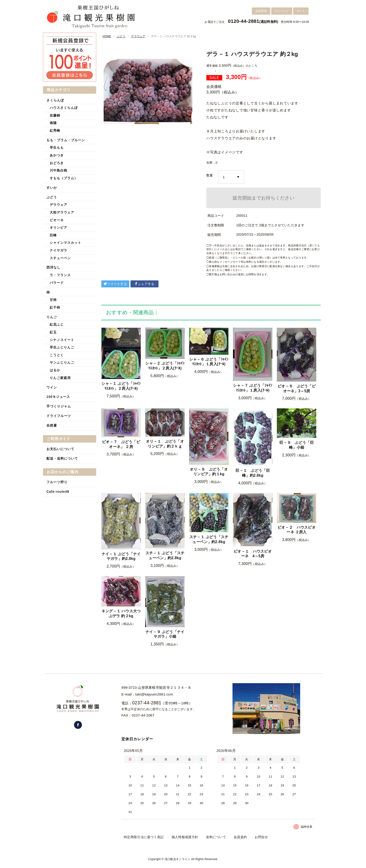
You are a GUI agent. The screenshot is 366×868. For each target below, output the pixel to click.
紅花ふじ (57, 324)
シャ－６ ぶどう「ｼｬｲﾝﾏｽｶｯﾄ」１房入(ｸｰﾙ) (209, 362)
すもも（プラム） (64, 178)
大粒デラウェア (62, 212)
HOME (107, 36)
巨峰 (53, 235)
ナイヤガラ (58, 250)
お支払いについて (60, 449)
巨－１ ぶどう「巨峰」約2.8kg (253, 473)
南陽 (53, 123)
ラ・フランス (60, 275)
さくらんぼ (55, 100)
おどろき (57, 163)
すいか (52, 188)
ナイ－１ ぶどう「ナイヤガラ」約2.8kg (121, 556)
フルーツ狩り (57, 482)
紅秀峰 (55, 131)
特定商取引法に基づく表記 (144, 837)
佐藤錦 (55, 115)
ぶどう (121, 36)
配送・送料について (62, 458)
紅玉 (53, 332)
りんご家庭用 (60, 378)
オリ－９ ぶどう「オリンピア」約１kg (209, 472)
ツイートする (115, 284)
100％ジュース (58, 397)
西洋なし (53, 267)
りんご (52, 317)
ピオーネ (57, 220)
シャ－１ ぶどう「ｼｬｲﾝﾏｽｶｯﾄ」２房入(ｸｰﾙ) (121, 386)
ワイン (52, 387)
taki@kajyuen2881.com (154, 694)
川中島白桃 (58, 170)
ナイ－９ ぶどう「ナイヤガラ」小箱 (165, 634)
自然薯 (52, 425)
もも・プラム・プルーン (66, 140)
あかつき (57, 155)
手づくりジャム (59, 406)
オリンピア (58, 227)
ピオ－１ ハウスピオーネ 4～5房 (253, 554)
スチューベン (60, 258)
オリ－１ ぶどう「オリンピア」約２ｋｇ (165, 444)
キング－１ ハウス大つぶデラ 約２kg (121, 613)
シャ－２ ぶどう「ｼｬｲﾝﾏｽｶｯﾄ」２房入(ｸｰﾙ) (165, 366)
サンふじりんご (62, 362)
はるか (55, 370)
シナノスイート (62, 340)
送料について (216, 837)
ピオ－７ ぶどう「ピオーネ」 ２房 (121, 444)
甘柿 (53, 300)
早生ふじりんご (62, 347)
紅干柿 (55, 307)
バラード (57, 283)
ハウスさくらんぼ (64, 108)
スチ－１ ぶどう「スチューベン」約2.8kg (165, 555)
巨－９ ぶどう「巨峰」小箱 (297, 445)
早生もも (57, 148)
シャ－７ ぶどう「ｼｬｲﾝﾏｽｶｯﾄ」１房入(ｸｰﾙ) (253, 388)
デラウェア (138, 36)
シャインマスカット (65, 243)
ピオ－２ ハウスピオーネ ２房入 (297, 530)
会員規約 (240, 837)
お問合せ (261, 837)
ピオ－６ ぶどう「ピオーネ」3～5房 (297, 389)
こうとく (57, 355)
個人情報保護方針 (185, 837)
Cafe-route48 (58, 492)
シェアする (144, 284)
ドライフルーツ (59, 416)
